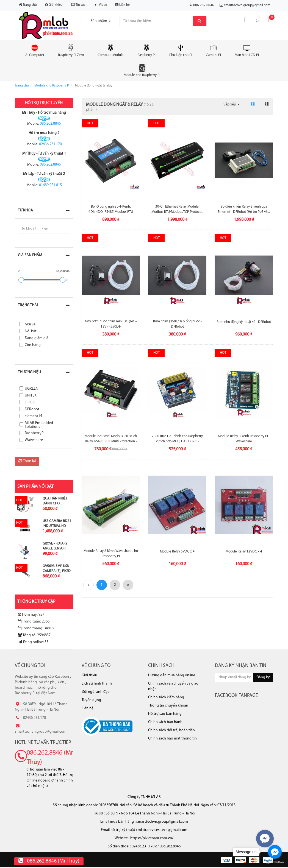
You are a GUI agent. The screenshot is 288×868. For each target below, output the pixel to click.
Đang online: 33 (33, 642)
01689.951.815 (50, 185)
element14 (33, 416)
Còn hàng (33, 345)
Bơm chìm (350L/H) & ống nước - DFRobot (177, 324)
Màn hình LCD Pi (247, 50)
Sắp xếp (232, 104)
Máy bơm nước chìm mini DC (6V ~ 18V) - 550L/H (111, 324)
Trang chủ (28, 5)
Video (100, 5)
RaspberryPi (34, 433)
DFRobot (32, 409)
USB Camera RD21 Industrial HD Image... (57, 526)
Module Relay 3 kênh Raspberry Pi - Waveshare (244, 439)
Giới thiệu (54, 5)
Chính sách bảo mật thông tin (172, 739)
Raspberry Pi (146, 50)
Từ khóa (25, 210)
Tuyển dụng (91, 700)
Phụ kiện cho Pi (181, 50)
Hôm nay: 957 (31, 615)
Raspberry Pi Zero (71, 50)
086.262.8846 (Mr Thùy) (50, 758)
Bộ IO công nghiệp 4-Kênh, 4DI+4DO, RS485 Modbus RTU (111, 209)
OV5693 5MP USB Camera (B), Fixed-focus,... (57, 571)
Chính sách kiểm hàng (166, 697)
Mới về (30, 324)
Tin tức (78, 5)
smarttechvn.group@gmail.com (247, 5)
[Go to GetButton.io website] (275, 862)
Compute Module (111, 50)
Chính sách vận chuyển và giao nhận (173, 686)
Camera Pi (213, 50)
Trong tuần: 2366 (34, 621)
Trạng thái (28, 305)
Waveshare (34, 440)
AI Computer (35, 50)
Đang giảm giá (37, 338)
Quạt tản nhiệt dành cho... (55, 501)
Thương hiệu (29, 372)
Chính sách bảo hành (165, 722)
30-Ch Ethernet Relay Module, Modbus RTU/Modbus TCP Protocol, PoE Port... (177, 212)
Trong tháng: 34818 (36, 628)
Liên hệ (123, 5)
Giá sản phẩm (30, 255)
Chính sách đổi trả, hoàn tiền (171, 730)
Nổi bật (31, 331)
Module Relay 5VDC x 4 (177, 552)
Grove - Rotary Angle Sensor (55, 546)
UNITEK (31, 396)
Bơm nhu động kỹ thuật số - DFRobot (244, 322)
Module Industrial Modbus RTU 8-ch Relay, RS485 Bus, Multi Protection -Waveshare (111, 441)
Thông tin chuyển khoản (168, 706)
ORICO (30, 402)
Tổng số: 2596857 (34, 635)
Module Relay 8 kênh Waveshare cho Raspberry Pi (111, 553)
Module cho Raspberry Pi (142, 70)
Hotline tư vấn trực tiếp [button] (43, 743)
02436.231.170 (50, 144)
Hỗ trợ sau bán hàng (165, 714)
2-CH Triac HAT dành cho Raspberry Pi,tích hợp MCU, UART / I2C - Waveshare (177, 441)
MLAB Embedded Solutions (39, 425)
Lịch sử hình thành (97, 684)
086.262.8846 (50, 124)
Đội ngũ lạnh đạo (96, 692)
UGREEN (31, 389)
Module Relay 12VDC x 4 (244, 552)
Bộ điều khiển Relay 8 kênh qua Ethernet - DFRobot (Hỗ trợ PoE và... (244, 209)
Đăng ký (263, 677)
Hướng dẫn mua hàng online (172, 675)
